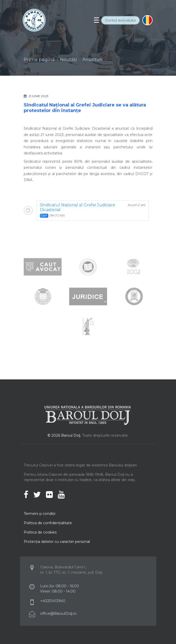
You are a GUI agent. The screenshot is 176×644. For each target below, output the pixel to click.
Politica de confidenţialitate (48, 523)
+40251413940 (53, 601)
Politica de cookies (40, 532)
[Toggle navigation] (97, 20)
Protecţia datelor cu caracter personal (57, 542)
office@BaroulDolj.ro (58, 613)
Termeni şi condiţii (40, 514)
